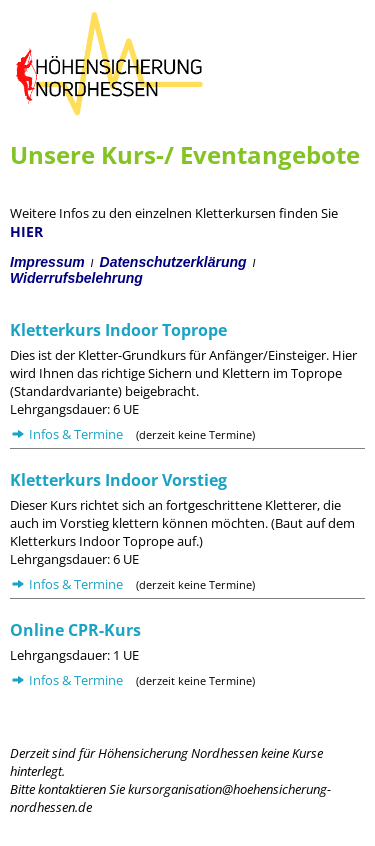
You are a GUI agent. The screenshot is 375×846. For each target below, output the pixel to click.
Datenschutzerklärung (173, 262)
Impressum (47, 262)
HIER (26, 231)
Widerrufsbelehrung (76, 278)
